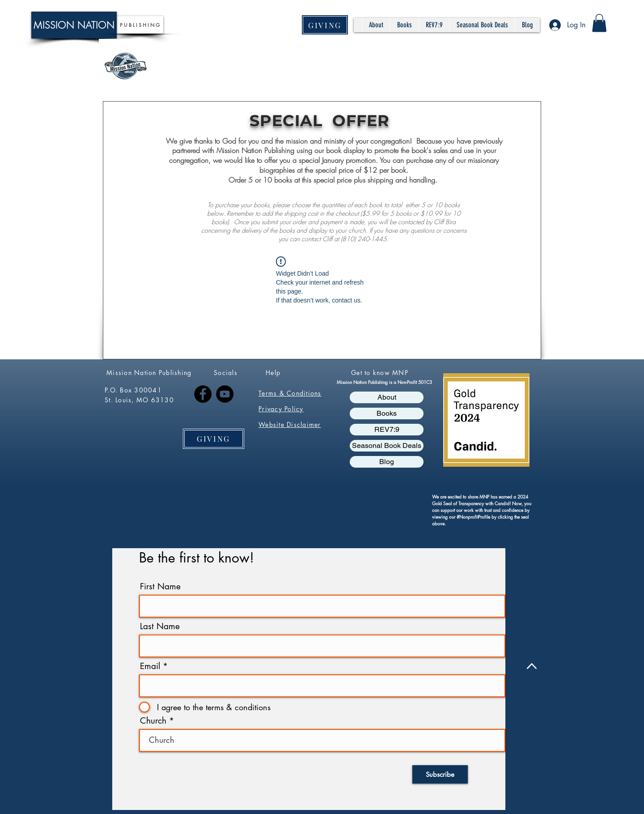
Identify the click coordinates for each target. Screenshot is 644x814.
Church (153, 721)
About (387, 397)
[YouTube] (225, 394)
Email (150, 666)
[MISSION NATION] (74, 25)
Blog (387, 462)
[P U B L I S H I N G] (140, 25)
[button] (599, 23)
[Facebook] (203, 394)
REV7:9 (387, 429)
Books (387, 413)
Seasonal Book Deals (387, 445)
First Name (160, 586)
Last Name (160, 626)
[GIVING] (325, 25)
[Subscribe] (440, 774)
